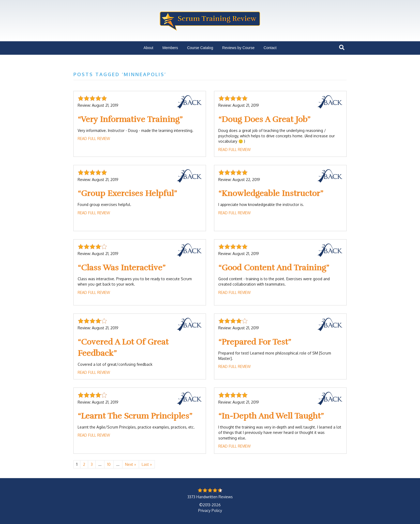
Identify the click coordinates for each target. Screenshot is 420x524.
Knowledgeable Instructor (271, 193)
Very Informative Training (130, 119)
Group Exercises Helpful (127, 193)
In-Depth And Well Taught (271, 416)
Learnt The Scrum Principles (135, 416)
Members (170, 48)
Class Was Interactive (122, 268)
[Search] (342, 47)
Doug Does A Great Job (264, 119)
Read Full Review (94, 139)
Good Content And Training (274, 268)
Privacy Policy (210, 510)
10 (109, 464)
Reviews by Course (239, 48)
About (149, 48)
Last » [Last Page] (147, 464)
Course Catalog (200, 48)
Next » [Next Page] (131, 464)
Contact (270, 48)
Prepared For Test (255, 342)
